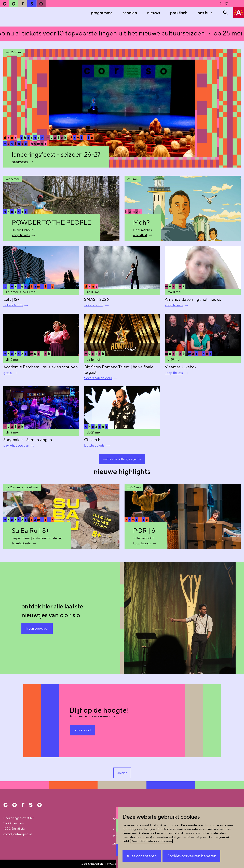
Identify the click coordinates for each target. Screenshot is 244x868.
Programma (102, 13)
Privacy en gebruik (116, 864)
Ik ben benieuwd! (37, 628)
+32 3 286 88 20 (14, 829)
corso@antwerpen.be (18, 834)
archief (122, 773)
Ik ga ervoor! (82, 730)
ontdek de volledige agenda (122, 459)
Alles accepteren (142, 856)
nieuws (154, 13)
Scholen (130, 13)
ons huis (205, 13)
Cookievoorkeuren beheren (191, 856)
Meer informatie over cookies (151, 841)
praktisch (179, 13)
